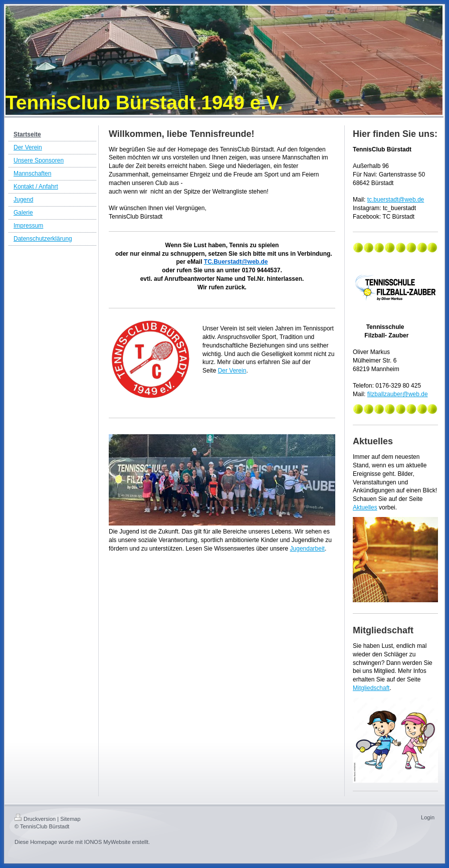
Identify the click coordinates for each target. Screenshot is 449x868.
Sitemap (70, 819)
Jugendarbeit (307, 549)
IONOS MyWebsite (107, 842)
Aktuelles (365, 507)
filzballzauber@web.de (398, 394)
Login (428, 817)
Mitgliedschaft (371, 688)
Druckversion (35, 819)
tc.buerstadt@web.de (396, 200)
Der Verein (232, 371)
